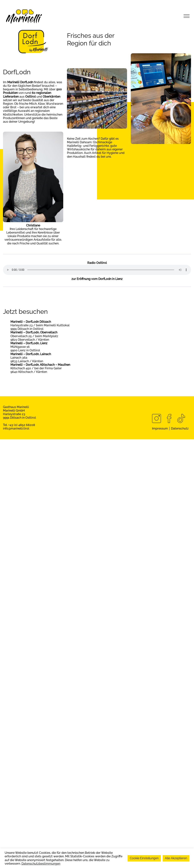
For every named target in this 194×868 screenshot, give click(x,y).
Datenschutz (180, 428)
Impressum (160, 428)
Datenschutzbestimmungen (41, 864)
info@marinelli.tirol (16, 428)
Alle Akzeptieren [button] (176, 858)
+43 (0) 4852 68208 (22, 425)
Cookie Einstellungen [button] (144, 858)
